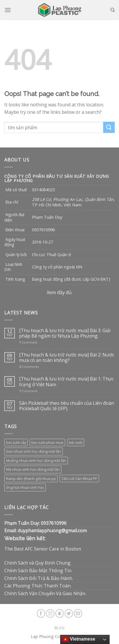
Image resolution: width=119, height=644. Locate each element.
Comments (29, 367)
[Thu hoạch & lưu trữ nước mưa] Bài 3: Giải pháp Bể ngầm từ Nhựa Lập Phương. (65, 333)
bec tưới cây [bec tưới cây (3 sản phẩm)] (16, 442)
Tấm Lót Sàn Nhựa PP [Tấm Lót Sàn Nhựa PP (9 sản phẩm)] (79, 478)
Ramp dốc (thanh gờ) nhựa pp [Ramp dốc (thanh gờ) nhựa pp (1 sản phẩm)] (31, 478)
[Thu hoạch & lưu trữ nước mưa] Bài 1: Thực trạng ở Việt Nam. (66, 382)
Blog (59, 628)
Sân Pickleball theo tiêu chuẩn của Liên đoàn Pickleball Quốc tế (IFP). (67, 406)
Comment (28, 342)
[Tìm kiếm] (113, 10)
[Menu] (8, 10)
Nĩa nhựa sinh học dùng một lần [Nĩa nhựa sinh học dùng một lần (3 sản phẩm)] (33, 469)
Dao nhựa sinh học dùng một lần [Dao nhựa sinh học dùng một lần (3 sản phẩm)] (34, 451)
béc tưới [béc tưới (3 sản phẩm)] (76, 442)
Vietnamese (79, 639)
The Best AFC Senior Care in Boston (43, 549)
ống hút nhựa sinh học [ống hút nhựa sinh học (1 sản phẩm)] (25, 487)
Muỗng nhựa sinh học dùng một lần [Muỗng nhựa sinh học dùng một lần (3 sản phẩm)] (36, 460)
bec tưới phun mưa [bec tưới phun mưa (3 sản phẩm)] (47, 442)
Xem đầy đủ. (60, 292)
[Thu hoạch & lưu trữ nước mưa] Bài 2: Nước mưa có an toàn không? (67, 358)
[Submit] (109, 127)
